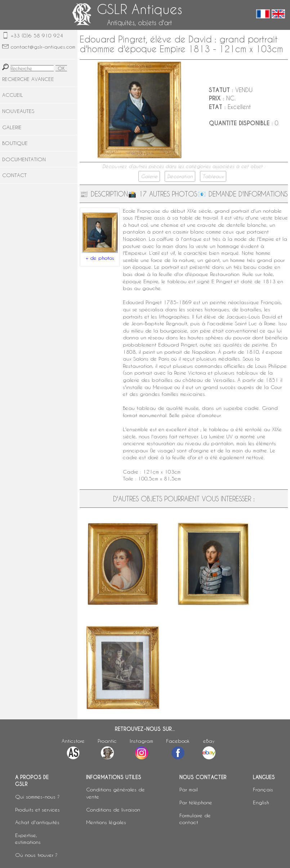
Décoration (180, 176)
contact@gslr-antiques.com (43, 47)
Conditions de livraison (113, 810)
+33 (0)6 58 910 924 (37, 35)
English (261, 802)
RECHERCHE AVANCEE (28, 79)
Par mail (189, 789)
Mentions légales (106, 822)
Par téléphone (196, 802)
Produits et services (37, 810)
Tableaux (213, 176)
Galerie (149, 176)
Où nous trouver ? (36, 855)
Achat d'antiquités (37, 822)
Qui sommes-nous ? (37, 797)
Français (263, 789)
